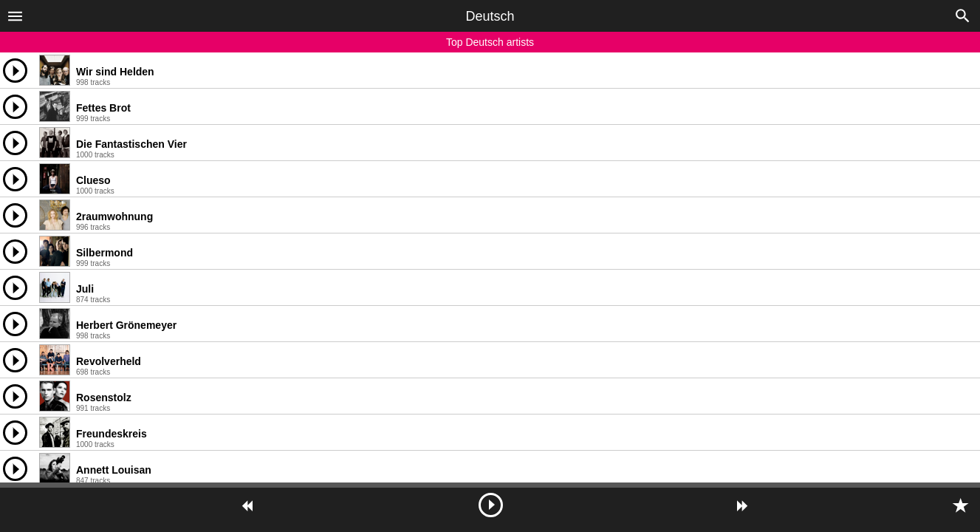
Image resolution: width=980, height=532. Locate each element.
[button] (15, 16)
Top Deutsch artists (490, 42)
